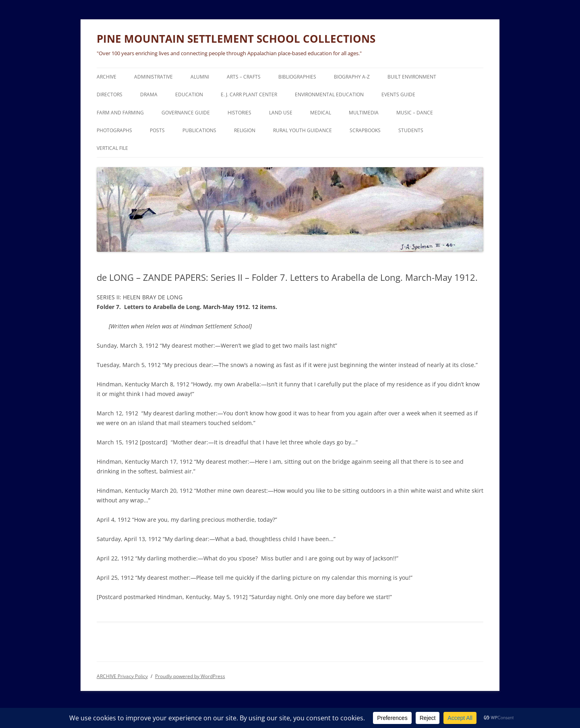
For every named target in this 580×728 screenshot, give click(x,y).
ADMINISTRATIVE (153, 77)
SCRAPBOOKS (365, 130)
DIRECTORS (110, 94)
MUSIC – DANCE (415, 113)
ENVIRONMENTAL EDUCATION (329, 94)
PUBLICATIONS (199, 130)
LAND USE (281, 113)
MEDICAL (321, 113)
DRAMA (149, 94)
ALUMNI (200, 77)
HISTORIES (239, 113)
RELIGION (245, 130)
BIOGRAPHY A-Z (352, 77)
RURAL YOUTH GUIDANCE (302, 130)
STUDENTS (411, 130)
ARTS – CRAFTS (244, 77)
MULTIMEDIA (364, 113)
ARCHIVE (107, 77)
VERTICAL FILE (112, 148)
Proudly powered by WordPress (190, 676)
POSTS (157, 130)
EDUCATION (189, 94)
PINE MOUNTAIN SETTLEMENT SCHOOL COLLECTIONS (236, 39)
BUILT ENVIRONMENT (412, 77)
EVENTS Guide (398, 94)
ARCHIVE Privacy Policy (122, 676)
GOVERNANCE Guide (186, 113)
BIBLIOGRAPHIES (297, 77)
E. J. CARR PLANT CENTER (249, 94)
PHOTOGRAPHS (114, 130)
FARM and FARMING (120, 113)
